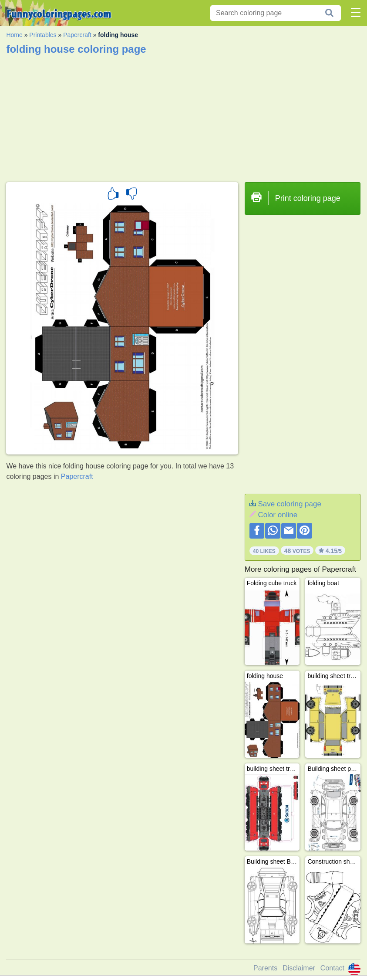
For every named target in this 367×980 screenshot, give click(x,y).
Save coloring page (290, 504)
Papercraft (77, 35)
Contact (332, 968)
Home (14, 35)
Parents (265, 968)
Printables (43, 35)
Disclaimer (299, 968)
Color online (278, 515)
